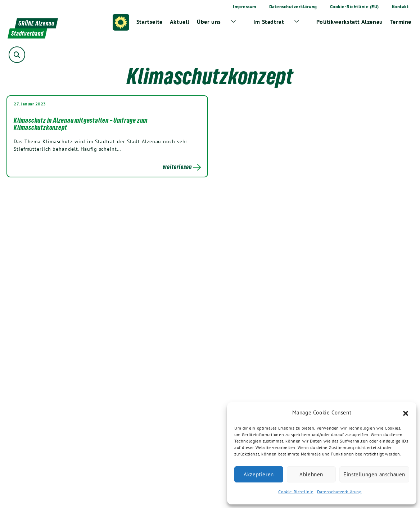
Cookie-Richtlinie (296, 492)
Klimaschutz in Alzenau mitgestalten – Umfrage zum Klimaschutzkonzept (81, 124)
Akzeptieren (259, 474)
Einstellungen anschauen (374, 474)
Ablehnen (311, 474)
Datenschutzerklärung (339, 492)
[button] (406, 413)
